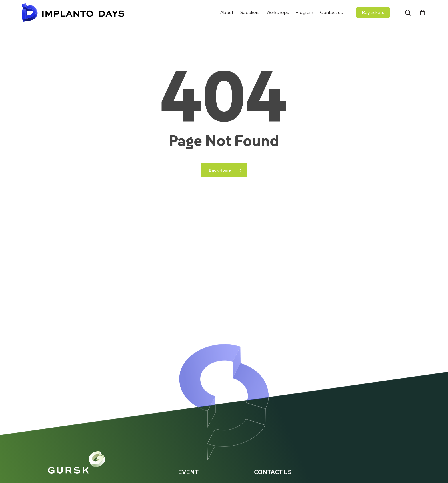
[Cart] (423, 13)
